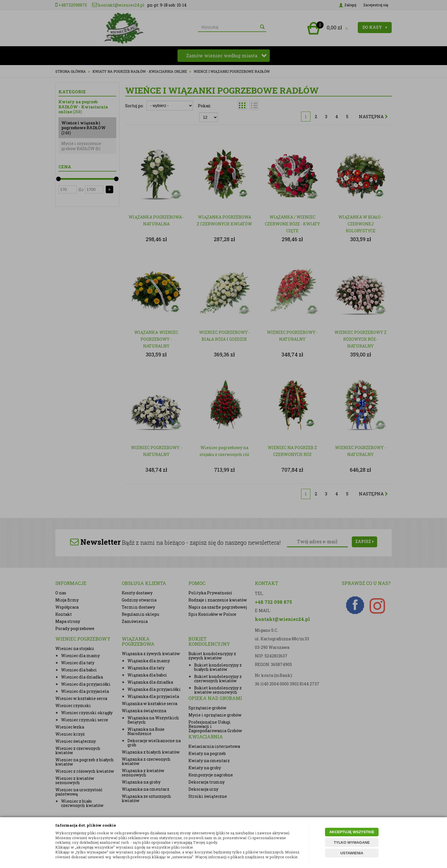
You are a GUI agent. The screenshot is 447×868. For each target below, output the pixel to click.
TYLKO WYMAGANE (352, 842)
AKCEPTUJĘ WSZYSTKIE (352, 832)
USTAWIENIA (352, 853)
